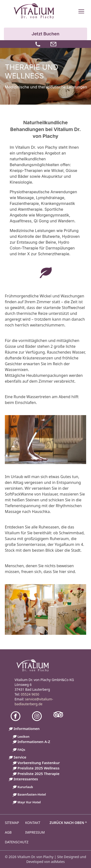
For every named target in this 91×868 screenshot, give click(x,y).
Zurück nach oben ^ (68, 823)
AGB (8, 832)
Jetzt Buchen (45, 34)
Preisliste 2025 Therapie (38, 774)
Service (20, 757)
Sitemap (12, 823)
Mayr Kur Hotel (29, 802)
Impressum (35, 832)
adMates (58, 862)
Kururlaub (25, 787)
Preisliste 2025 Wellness (38, 768)
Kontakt (33, 823)
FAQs (21, 750)
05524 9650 (30, 694)
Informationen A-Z (34, 742)
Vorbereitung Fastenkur (39, 763)
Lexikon (23, 736)
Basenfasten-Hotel (32, 794)
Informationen (27, 728)
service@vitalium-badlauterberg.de (34, 701)
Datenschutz (17, 842)
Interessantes (26, 779)
